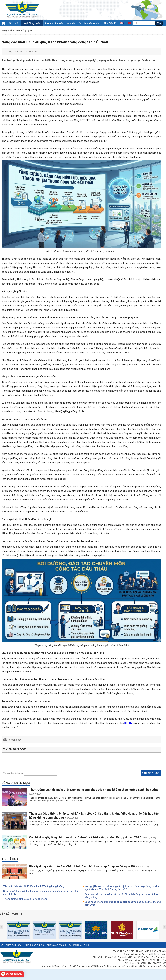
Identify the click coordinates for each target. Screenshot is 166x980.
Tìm (159, 23)
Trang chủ (7, 30)
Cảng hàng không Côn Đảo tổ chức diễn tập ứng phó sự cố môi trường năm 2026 (123, 906)
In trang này (15, 740)
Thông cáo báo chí (57, 948)
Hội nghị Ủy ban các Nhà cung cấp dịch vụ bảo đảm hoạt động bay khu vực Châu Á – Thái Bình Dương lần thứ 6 (122, 890)
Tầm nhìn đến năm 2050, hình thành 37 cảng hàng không (34, 889)
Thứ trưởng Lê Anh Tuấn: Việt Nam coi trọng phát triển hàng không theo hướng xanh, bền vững (94, 792)
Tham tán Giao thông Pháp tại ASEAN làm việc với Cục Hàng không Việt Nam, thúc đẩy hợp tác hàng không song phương (94, 818)
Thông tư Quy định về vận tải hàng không (25, 901)
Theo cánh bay (14, 948)
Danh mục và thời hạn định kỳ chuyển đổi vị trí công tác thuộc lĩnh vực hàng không (122, 898)
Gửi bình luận (151, 775)
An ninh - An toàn (54, 23)
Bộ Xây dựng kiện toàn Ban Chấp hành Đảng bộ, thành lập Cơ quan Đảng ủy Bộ (82, 869)
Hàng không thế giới (34, 948)
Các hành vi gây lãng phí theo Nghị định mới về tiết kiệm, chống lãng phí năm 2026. (86, 840)
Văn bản (71, 23)
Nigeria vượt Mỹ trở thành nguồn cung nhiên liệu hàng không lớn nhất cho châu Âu (41, 895)
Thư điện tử (110, 23)
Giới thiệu (14, 23)
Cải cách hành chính (89, 23)
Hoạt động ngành (32, 23)
